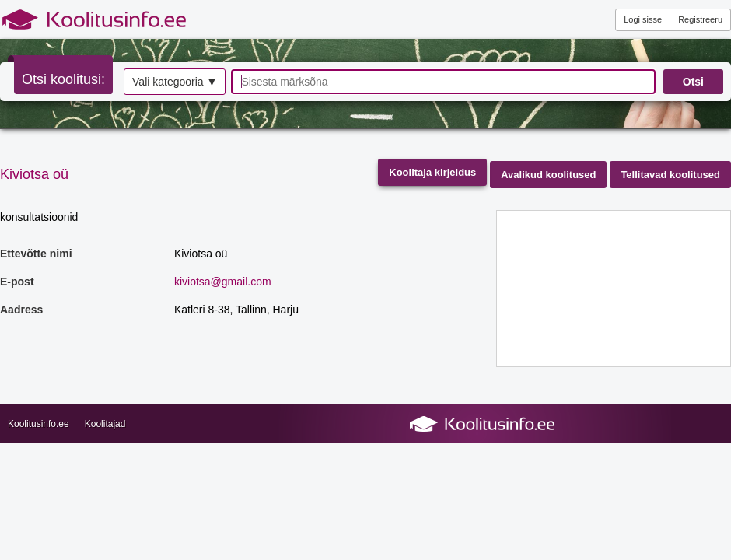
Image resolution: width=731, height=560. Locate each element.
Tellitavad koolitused (670, 175)
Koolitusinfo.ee (38, 424)
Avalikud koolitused (548, 175)
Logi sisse (643, 19)
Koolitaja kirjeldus (432, 172)
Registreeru (700, 19)
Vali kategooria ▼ (175, 82)
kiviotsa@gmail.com (223, 282)
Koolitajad (105, 424)
